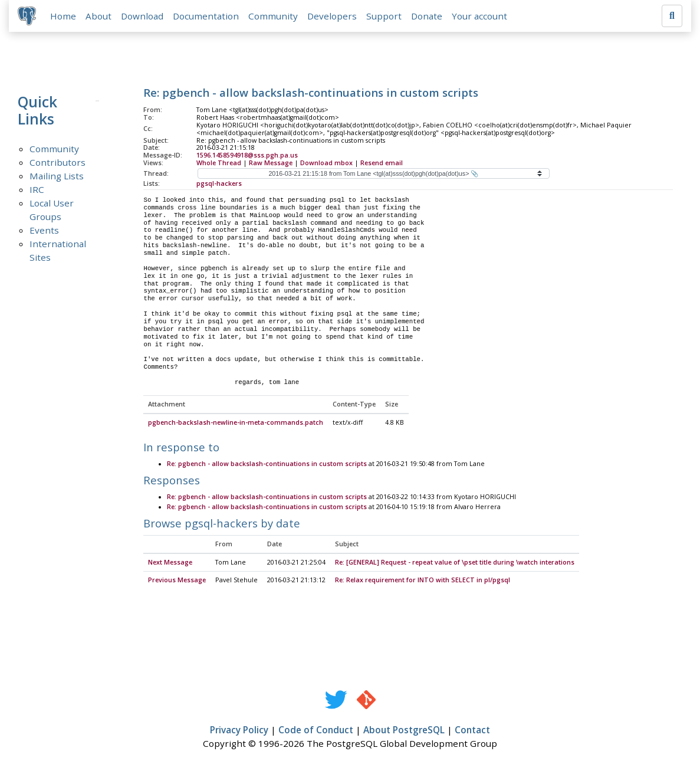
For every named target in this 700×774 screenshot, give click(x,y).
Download (143, 16)
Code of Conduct (316, 731)
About (99, 16)
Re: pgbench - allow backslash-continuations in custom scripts (267, 465)
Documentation (206, 16)
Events (44, 231)
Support (384, 16)
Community (274, 16)
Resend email (382, 163)
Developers (333, 16)
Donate (427, 16)
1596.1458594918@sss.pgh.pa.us (247, 156)
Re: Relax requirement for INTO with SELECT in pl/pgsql (423, 581)
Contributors (57, 163)
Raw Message (271, 163)
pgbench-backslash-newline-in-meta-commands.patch (236, 424)
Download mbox (326, 163)
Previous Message (177, 581)
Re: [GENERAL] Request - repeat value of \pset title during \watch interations (455, 563)
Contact (472, 731)
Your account (480, 16)
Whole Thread (219, 163)
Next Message (170, 563)
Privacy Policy (239, 731)
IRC (37, 190)
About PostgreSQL (404, 731)
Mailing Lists (57, 176)
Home (64, 16)
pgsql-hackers (219, 184)
